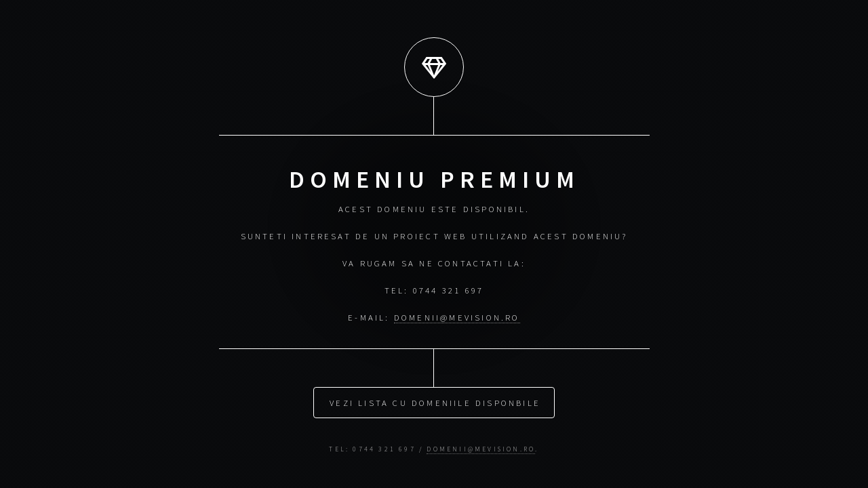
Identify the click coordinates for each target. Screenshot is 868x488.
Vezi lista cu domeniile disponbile (435, 402)
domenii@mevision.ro (457, 317)
